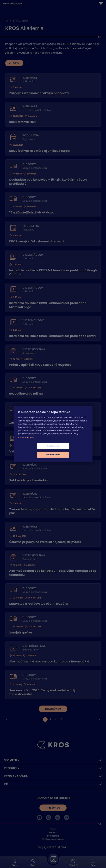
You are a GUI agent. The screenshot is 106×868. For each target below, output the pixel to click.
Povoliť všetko (72, 450)
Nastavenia (34, 450)
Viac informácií (26, 442)
